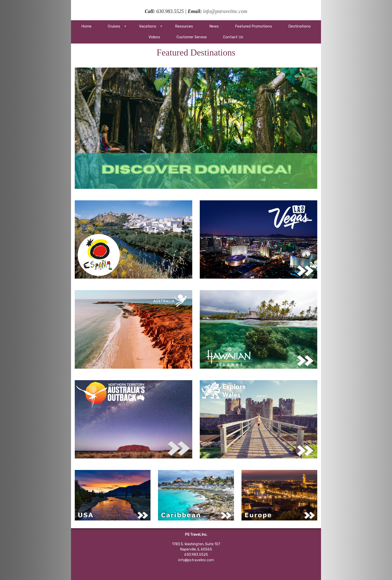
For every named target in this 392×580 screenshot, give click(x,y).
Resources (184, 26)
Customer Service (192, 37)
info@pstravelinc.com (225, 11)
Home (86, 26)
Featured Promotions (253, 26)
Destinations (299, 26)
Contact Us (233, 37)
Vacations (148, 26)
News (214, 26)
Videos (154, 37)
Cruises (114, 26)
